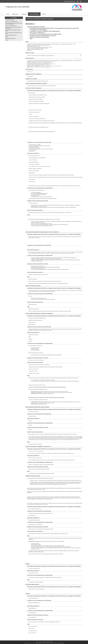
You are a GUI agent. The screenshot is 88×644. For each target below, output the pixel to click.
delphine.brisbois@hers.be (33, 626)
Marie (41, 63)
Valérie (43, 66)
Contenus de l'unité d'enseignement (11, 21)
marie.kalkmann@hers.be (33, 631)
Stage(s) (7, 37)
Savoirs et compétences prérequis (11, 26)
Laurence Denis (38, 643)
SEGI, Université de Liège (59, 643)
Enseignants (24, 14)
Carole (52, 64)
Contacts (7, 40)
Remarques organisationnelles (10, 38)
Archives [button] (44, 14)
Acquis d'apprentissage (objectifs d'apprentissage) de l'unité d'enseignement (14, 24)
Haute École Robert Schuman (47, 642)
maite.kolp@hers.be (32, 629)
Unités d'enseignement (34, 14)
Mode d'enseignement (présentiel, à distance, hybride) (13, 30)
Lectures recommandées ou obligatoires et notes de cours (14, 33)
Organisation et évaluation (10, 20)
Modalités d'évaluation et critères (11, 35)
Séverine (52, 62)
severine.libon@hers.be (32, 633)
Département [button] (15, 14)
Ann (54, 66)
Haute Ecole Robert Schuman (69, 1)
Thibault (77, 61)
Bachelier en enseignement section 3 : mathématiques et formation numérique (40, 56)
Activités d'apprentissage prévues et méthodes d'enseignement (13, 28)
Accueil (8, 14)
